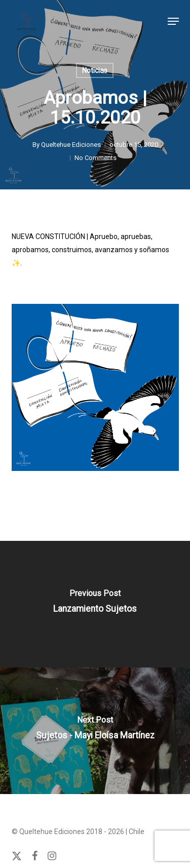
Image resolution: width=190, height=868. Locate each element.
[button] (173, 21)
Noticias (95, 70)
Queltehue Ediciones (71, 145)
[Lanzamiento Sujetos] (95, 604)
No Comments (96, 158)
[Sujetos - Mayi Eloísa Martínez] (95, 731)
